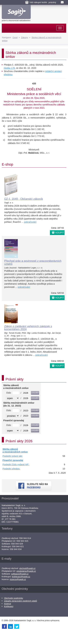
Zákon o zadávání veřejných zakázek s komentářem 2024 (28, 328)
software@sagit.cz (20, 574)
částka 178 (9, 68)
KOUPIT (60, 233)
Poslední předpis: (11, 469)
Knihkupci (9, 606)
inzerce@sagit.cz (18, 579)
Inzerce (8, 604)
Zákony (25, 37)
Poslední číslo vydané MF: (16, 464)
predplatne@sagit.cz (26, 571)
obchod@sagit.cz (27, 568)
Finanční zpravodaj (13, 460)
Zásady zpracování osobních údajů (21, 601)
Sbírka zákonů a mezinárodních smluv (15, 451)
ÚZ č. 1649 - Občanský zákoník (24, 199)
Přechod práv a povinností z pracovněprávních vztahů (33, 262)
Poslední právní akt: (13, 456)
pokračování (30, 222)
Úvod (15, 37)
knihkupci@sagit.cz (21, 577)
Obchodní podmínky (14, 598)
